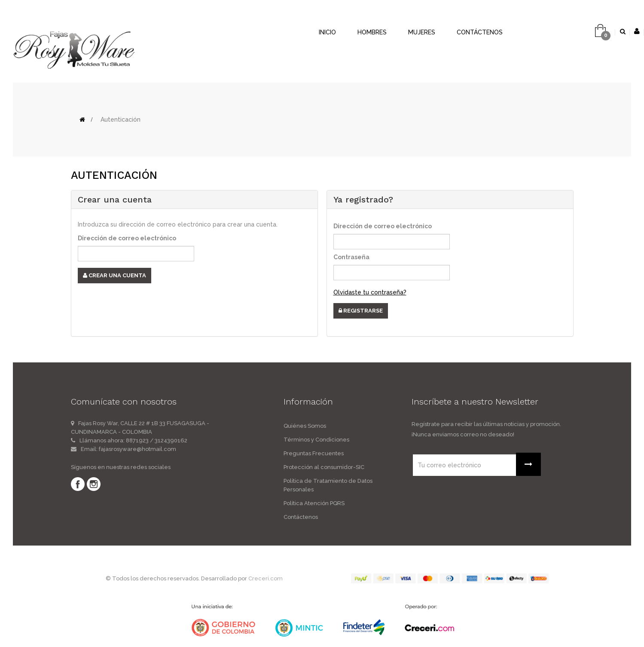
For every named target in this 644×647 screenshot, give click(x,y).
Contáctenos (301, 517)
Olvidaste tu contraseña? (370, 292)
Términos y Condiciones (316, 440)
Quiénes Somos (305, 426)
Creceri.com (266, 578)
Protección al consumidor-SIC (324, 467)
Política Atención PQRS (314, 503)
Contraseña (351, 257)
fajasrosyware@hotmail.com (137, 449)
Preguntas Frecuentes (314, 453)
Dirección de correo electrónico (127, 238)
